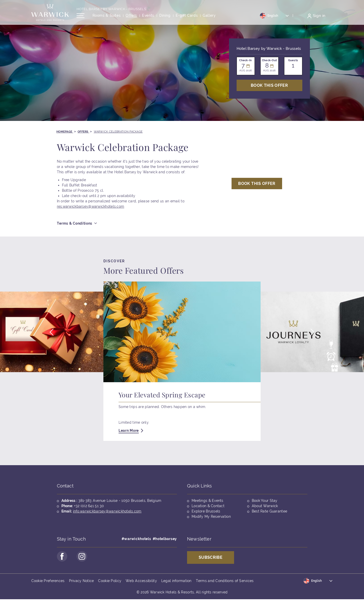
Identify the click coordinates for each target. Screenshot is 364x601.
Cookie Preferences (48, 582)
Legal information (176, 582)
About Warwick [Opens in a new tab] (265, 506)
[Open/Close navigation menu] (81, 18)
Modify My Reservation (211, 517)
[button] (51, 335)
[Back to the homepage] (50, 15)
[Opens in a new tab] (187, 19)
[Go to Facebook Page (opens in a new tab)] (63, 557)
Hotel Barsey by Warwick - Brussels (111, 12)
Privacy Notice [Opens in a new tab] (82, 582)
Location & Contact (208, 506)
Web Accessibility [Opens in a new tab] (141, 582)
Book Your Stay (265, 501)
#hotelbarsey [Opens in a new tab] (165, 539)
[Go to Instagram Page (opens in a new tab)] (84, 557)
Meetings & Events (208, 501)
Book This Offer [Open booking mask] (269, 85)
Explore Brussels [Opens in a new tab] (206, 511)
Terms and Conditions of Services (225, 582)
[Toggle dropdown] (275, 18)
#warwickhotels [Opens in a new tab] (136, 539)
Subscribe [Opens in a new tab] (211, 557)
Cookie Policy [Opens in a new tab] (110, 582)
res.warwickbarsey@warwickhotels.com (91, 206)
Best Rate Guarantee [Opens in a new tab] (269, 511)
